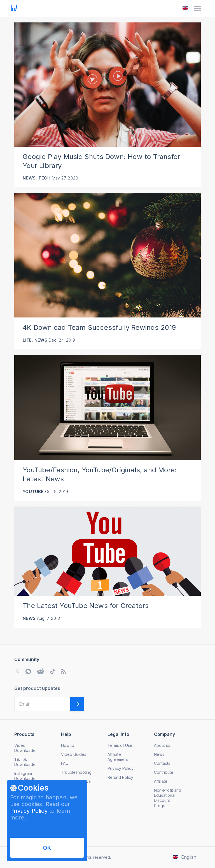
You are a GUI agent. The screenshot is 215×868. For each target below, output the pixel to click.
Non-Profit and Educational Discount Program (168, 798)
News (29, 178)
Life (27, 340)
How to (68, 745)
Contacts (162, 763)
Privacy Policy (29, 811)
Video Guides (74, 754)
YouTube (33, 491)
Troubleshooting (76, 772)
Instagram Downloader (26, 776)
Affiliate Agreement (118, 757)
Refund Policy (120, 777)
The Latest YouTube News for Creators (86, 606)
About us (162, 745)
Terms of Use (120, 745)
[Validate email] (77, 704)
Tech (44, 178)
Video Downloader (26, 748)
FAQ (65, 763)
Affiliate (161, 781)
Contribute (164, 772)
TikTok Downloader (26, 762)
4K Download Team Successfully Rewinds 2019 (99, 327)
